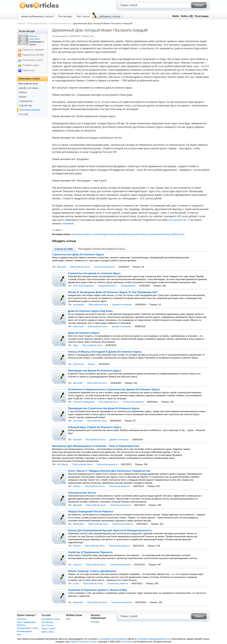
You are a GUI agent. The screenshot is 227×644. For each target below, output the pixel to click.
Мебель (23, 92)
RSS (68, 619)
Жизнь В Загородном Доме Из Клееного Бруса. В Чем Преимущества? (113, 292)
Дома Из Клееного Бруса (84, 333)
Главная (21, 23)
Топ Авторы (65, 16)
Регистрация (202, 16)
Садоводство (26, 101)
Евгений (77, 440)
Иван (76, 345)
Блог (19, 634)
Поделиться (28, 70)
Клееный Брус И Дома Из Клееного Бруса (94, 427)
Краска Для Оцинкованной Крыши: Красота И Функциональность (110, 530)
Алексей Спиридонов (84, 402)
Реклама (95, 622)
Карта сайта (48, 632)
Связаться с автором (33, 50)
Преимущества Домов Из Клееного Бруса (94, 371)
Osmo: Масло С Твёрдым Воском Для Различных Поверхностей (109, 471)
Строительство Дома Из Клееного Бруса (78, 255)
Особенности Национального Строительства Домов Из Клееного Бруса (114, 389)
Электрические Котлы (82, 493)
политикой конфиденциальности (153, 639)
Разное (91, 364)
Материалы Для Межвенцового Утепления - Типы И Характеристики (96, 446)
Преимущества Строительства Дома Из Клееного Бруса (104, 408)
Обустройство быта (38, 23)
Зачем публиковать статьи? (37, 16)
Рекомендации (24, 631)
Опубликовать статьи (28, 628)
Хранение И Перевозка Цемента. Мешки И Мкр (97, 590)
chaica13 (77, 565)
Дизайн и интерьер (122, 305)
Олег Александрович (84, 286)
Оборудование (128, 286)
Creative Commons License (83, 642)
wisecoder (78, 383)
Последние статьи (51, 619)
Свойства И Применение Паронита (90, 552)
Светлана (78, 421)
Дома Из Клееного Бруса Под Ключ (90, 311)
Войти (176, 16)
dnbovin (77, 486)
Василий (62, 267)
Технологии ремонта (60, 23)
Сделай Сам (26, 105)
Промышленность (107, 286)
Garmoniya (78, 364)
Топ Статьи (83, 16)
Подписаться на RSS (33, 55)
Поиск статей (48, 629)
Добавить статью (110, 16)
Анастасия (78, 326)
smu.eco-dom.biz (177, 220)
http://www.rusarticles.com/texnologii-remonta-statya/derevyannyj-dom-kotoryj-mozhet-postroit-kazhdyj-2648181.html (128, 234)
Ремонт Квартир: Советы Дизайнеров (92, 571)
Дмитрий (78, 505)
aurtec (76, 583)
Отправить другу (31, 65)
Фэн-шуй (24, 114)
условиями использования (113, 639)
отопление (68, 224)
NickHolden (79, 524)
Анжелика (78, 602)
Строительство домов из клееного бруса (94, 273)
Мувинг (23, 97)
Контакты (22, 619)
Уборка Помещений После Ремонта (90, 512)
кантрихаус (79, 305)
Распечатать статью (33, 60)
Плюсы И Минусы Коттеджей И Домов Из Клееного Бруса (105, 352)
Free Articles (127, 642)
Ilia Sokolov (63, 464)
